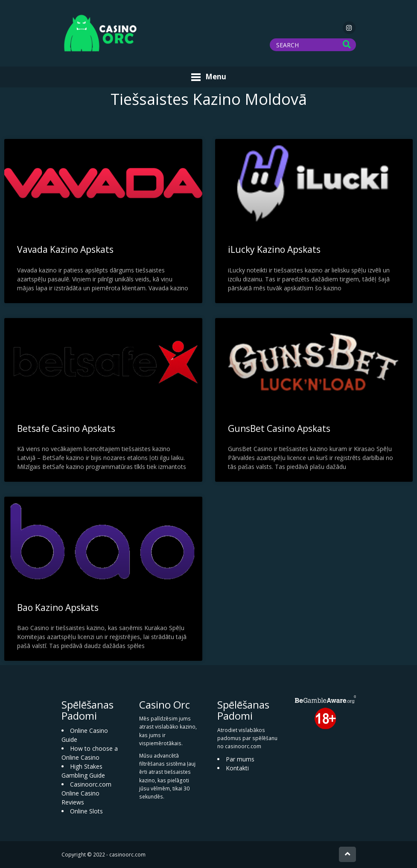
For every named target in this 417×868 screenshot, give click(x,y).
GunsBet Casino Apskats (279, 428)
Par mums (240, 759)
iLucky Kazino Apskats (274, 249)
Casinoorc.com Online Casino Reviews (86, 793)
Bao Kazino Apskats (58, 608)
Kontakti (237, 768)
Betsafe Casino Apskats (66, 428)
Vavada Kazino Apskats (65, 249)
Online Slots (86, 811)
